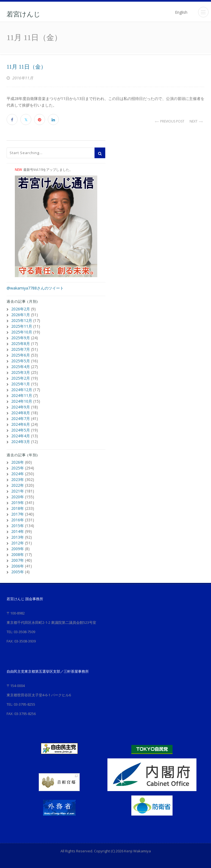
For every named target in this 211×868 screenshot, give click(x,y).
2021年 (18, 491)
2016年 (18, 520)
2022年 (18, 485)
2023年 (18, 479)
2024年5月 (21, 430)
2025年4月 (21, 367)
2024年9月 (21, 407)
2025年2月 (21, 378)
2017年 (18, 514)
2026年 (18, 462)
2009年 (18, 549)
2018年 (18, 508)
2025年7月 (21, 349)
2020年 (18, 497)
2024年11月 (22, 395)
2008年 (18, 554)
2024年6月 (21, 424)
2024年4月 (21, 436)
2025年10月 (22, 332)
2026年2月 (21, 309)
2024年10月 (22, 401)
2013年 (18, 537)
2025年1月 (21, 384)
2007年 (18, 560)
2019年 (18, 503)
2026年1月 (21, 315)
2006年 (18, 566)
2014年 (18, 531)
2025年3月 (21, 372)
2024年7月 (21, 418)
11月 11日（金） (26, 67)
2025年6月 (21, 355)
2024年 (18, 474)
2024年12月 (22, 390)
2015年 (18, 526)
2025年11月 (22, 326)
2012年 (18, 543)
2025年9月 (21, 338)
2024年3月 (21, 442)
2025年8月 (21, 343)
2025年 (18, 468)
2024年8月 (21, 413)
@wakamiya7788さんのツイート (35, 288)
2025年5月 (21, 361)
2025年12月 (22, 320)
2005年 (18, 572)
